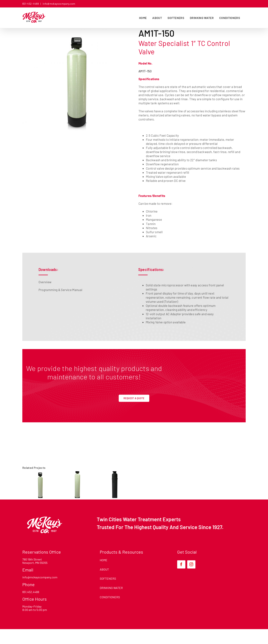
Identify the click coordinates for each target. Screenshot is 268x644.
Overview (45, 282)
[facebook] (181, 564)
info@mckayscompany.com (59, 4)
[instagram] (191, 564)
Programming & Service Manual (60, 290)
